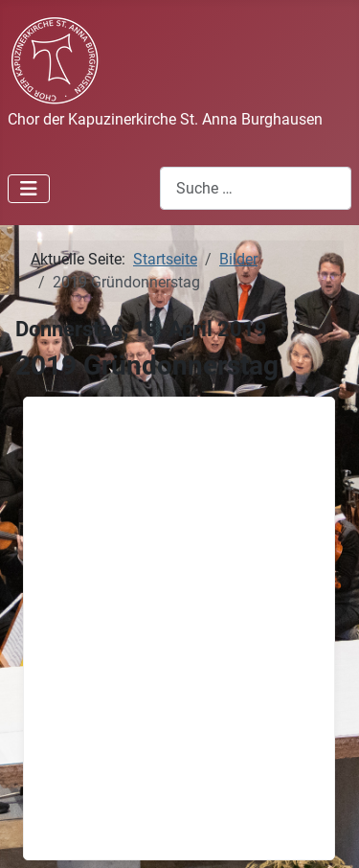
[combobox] (256, 188)
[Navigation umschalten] (29, 189)
